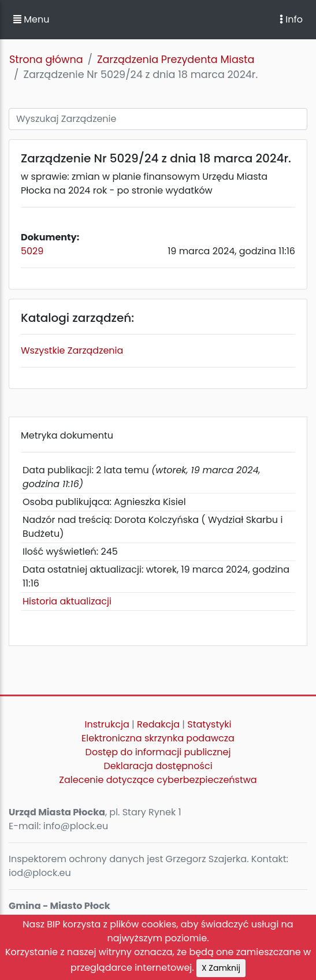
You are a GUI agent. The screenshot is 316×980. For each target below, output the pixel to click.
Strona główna (46, 60)
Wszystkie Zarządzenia (72, 350)
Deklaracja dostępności (158, 766)
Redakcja (158, 724)
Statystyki (209, 724)
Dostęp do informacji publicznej (158, 752)
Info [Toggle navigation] (291, 19)
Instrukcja (107, 724)
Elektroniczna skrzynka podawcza (158, 738)
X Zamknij (221, 968)
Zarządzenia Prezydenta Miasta (176, 60)
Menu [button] (31, 19)
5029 (32, 251)
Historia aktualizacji (67, 601)
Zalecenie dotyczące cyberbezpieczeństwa (158, 780)
